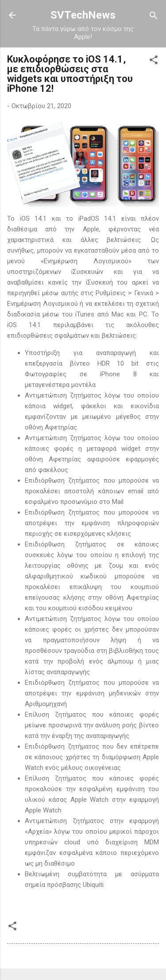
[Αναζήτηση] (154, 16)
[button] (154, 61)
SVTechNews (83, 15)
